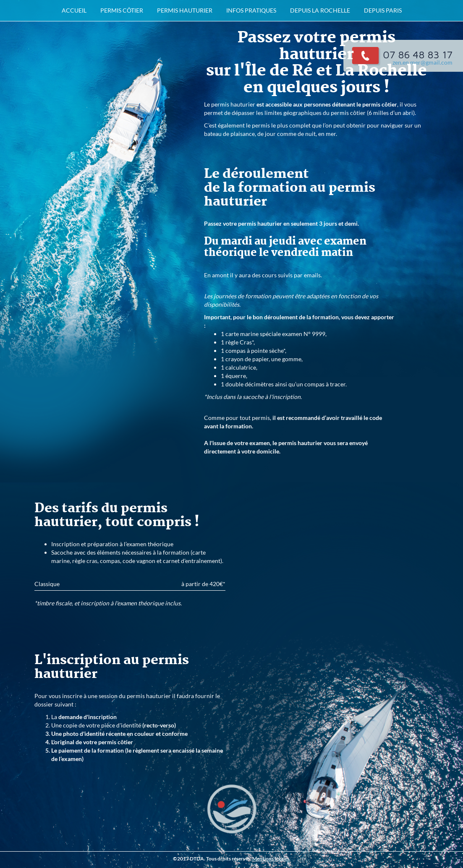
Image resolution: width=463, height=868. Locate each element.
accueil (74, 10)
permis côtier (122, 10)
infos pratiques (251, 10)
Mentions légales (271, 859)
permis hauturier (185, 10)
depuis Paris (383, 10)
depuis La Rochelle (320, 10)
